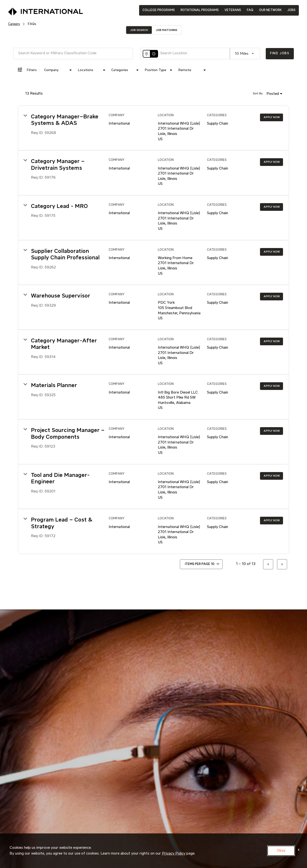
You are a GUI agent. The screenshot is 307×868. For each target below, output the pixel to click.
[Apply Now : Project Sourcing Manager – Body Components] (272, 431)
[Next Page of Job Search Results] (282, 564)
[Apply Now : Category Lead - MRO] (272, 207)
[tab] (139, 30)
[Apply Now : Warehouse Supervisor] (272, 297)
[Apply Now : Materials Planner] (272, 386)
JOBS (291, 10)
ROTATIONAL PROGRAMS (200, 10)
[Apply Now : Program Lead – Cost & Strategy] (272, 521)
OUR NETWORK (270, 10)
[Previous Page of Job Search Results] (268, 564)
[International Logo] (35, 10)
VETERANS (233, 10)
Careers (14, 24)
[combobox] (73, 53)
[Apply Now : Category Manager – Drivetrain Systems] (272, 162)
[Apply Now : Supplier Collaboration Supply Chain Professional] (272, 252)
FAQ (250, 10)
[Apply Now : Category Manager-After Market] (272, 341)
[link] (153, 128)
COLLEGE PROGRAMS (159, 10)
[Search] (280, 54)
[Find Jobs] (280, 54)
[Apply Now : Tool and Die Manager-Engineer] (272, 476)
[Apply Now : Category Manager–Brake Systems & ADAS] (272, 117)
